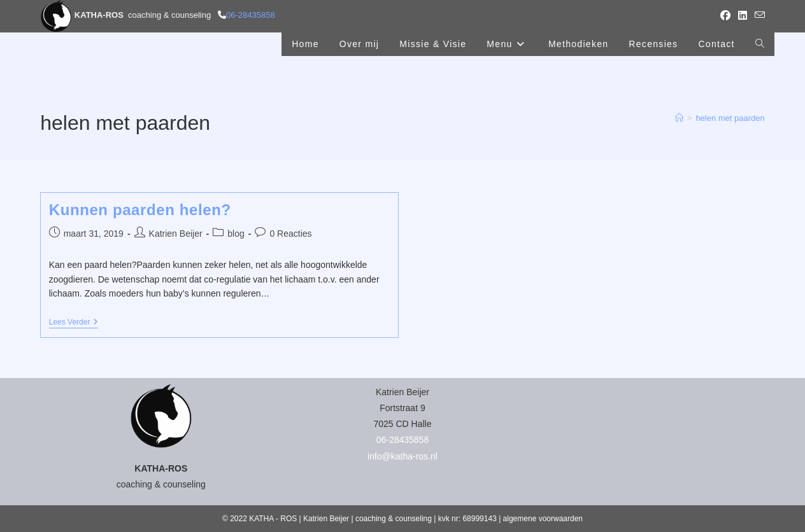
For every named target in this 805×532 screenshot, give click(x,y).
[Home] (679, 118)
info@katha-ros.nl (402, 456)
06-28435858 (251, 15)
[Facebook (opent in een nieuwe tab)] (725, 16)
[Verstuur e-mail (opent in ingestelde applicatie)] (758, 16)
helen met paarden (730, 118)
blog (236, 234)
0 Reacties (290, 234)
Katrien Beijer (176, 234)
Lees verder (74, 323)
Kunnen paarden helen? (140, 210)
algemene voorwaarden (543, 519)
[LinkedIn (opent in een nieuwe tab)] (743, 16)
